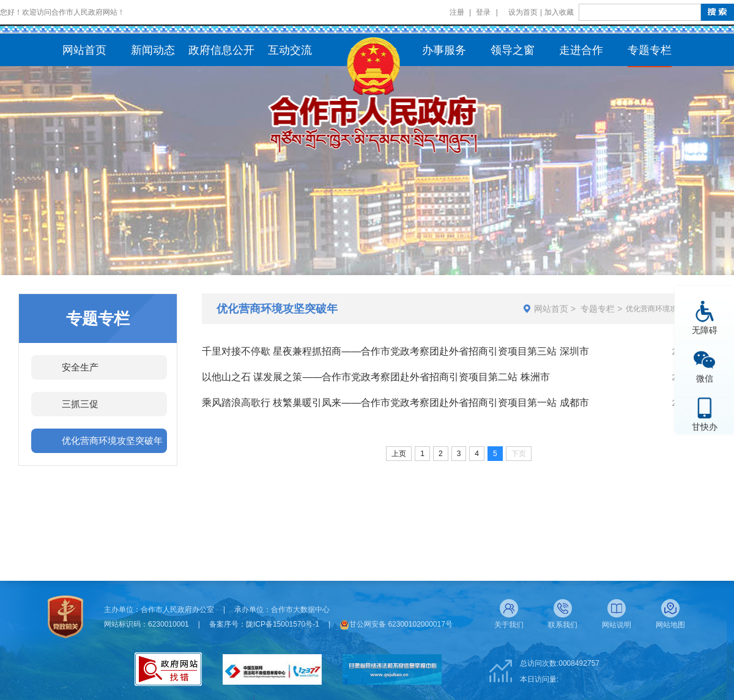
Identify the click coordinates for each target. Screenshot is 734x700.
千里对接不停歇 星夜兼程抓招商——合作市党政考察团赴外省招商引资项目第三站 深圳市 (395, 351)
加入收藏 (559, 12)
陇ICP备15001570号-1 (283, 624)
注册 (457, 12)
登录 (483, 12)
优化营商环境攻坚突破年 (112, 440)
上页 (399, 454)
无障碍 (705, 330)
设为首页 (523, 12)
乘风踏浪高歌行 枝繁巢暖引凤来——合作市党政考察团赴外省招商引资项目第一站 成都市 (395, 403)
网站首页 (551, 309)
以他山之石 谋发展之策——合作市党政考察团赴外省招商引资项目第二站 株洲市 (376, 377)
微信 (705, 378)
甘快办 (705, 426)
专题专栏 (598, 309)
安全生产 (80, 367)
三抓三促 (80, 404)
